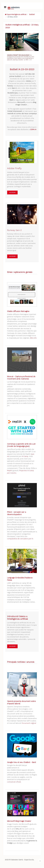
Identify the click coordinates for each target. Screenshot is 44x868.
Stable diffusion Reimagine (18, 311)
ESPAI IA (33, 129)
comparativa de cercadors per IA (20, 539)
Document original (29, 723)
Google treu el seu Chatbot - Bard (21, 762)
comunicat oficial (14, 782)
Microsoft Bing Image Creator (19, 821)
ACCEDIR (12, 192)
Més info (33, 338)
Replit (10, 470)
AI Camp (25, 456)
